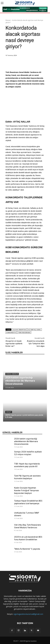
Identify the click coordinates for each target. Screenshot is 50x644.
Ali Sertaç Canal (34, 330)
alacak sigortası (19, 330)
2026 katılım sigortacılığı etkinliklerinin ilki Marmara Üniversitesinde (26, 441)
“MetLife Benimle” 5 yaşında (27, 549)
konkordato (11, 333)
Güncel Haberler (12, 374)
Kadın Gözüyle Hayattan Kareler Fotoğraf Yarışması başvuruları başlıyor (27, 490)
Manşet (8, 20)
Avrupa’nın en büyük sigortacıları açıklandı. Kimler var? (14, 344)
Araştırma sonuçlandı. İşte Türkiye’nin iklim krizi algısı (36, 344)
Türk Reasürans (24, 333)
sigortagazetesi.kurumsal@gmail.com (28, 614)
